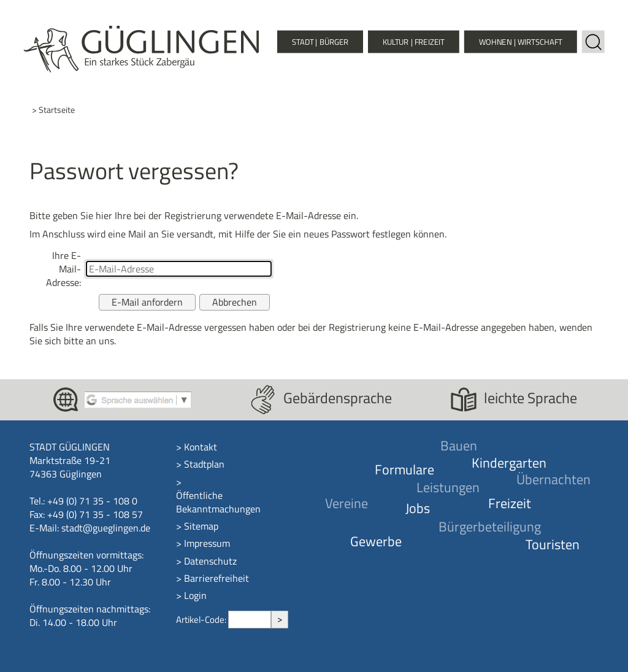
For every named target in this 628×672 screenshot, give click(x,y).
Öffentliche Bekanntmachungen (218, 502)
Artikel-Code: (202, 620)
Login (195, 595)
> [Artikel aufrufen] (280, 619)
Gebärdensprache (338, 398)
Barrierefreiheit (216, 578)
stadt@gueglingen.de (106, 528)
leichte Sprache (530, 398)
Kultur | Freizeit (414, 41)
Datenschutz (210, 561)
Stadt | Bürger (320, 41)
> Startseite (53, 110)
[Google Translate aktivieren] (138, 398)
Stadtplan (204, 464)
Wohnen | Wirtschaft (521, 41)
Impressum (207, 543)
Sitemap (201, 526)
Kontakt (201, 447)
